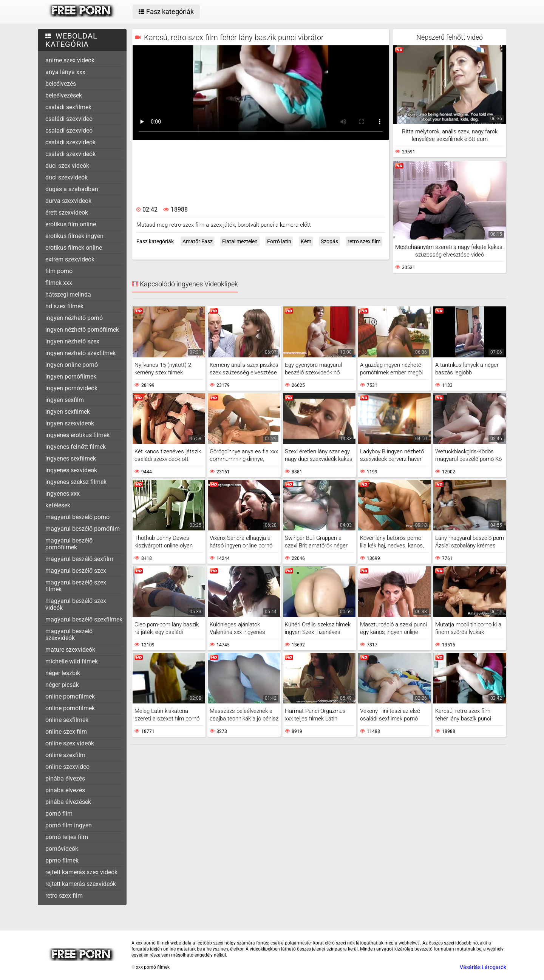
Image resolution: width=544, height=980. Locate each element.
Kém (306, 241)
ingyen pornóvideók (71, 388)
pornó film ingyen (69, 825)
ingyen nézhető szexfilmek (80, 353)
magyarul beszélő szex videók (76, 604)
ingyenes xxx (63, 494)
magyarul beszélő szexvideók (69, 635)
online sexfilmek (67, 720)
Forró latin (279, 241)
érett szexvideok (67, 213)
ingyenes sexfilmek (71, 458)
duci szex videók (67, 166)
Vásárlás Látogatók (483, 967)
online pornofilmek (70, 696)
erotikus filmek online (74, 248)
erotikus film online (71, 224)
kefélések (58, 505)
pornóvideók (62, 849)
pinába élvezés (65, 778)
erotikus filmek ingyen (74, 236)
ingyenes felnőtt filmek (76, 447)
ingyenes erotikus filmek (77, 435)
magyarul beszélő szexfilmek (84, 619)
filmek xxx (59, 283)
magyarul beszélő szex (76, 571)
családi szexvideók (70, 154)
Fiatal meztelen (240, 241)
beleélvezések (64, 95)
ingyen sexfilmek (68, 412)
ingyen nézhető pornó (74, 318)
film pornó (59, 271)
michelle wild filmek (72, 661)
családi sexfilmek (68, 107)
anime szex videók (70, 60)
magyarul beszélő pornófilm (83, 529)
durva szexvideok (68, 201)
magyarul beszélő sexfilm (79, 559)
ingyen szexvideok (70, 423)
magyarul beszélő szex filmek (76, 586)
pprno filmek (62, 860)
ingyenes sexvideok (71, 470)
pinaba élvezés (65, 790)
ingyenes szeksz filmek (76, 482)
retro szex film (64, 896)
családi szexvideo (69, 119)
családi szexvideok (70, 142)
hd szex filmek (64, 306)
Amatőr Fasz (198, 241)
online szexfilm (65, 755)
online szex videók (70, 743)
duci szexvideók (66, 177)
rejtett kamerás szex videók (81, 872)
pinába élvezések (68, 802)
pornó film (59, 814)
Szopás (329, 241)
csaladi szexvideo (69, 131)
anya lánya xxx (65, 72)
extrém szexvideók (70, 259)
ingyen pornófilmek (71, 376)
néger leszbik (63, 673)
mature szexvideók (70, 650)
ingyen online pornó (72, 365)
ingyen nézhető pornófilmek (82, 330)
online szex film (66, 732)
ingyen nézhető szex (72, 341)
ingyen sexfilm (65, 400)
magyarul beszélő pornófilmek (69, 544)
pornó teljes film (67, 837)
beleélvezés (61, 84)
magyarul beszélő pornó (77, 517)
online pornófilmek (70, 708)
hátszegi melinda (68, 294)
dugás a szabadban (72, 189)
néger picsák (62, 685)
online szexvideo (67, 767)
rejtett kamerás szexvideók (81, 884)
